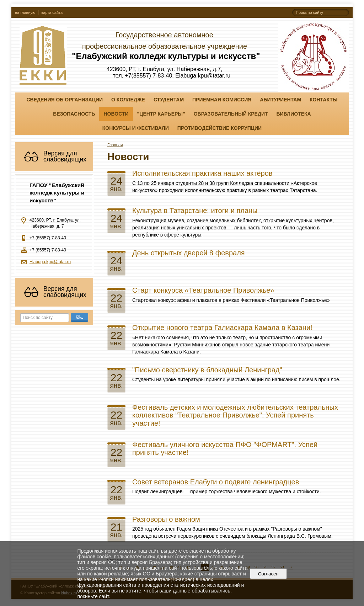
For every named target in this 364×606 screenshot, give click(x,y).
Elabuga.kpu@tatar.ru (50, 262)
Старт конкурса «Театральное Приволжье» (203, 290)
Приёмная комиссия (222, 100)
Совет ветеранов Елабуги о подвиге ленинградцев (216, 482)
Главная (115, 145)
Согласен (268, 574)
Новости (116, 114)
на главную (25, 12)
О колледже (128, 100)
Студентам (169, 100)
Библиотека (294, 114)
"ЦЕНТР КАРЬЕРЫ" (161, 114)
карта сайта (52, 12)
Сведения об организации (65, 100)
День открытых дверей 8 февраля (189, 253)
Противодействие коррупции (220, 128)
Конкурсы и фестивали (136, 128)
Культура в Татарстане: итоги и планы (195, 211)
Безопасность (74, 114)
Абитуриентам (280, 100)
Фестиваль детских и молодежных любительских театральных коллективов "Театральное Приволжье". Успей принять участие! (235, 415)
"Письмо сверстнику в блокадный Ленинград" (207, 370)
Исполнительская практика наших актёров (202, 173)
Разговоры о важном (166, 519)
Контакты (323, 100)
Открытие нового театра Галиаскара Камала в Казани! (222, 328)
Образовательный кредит (231, 114)
